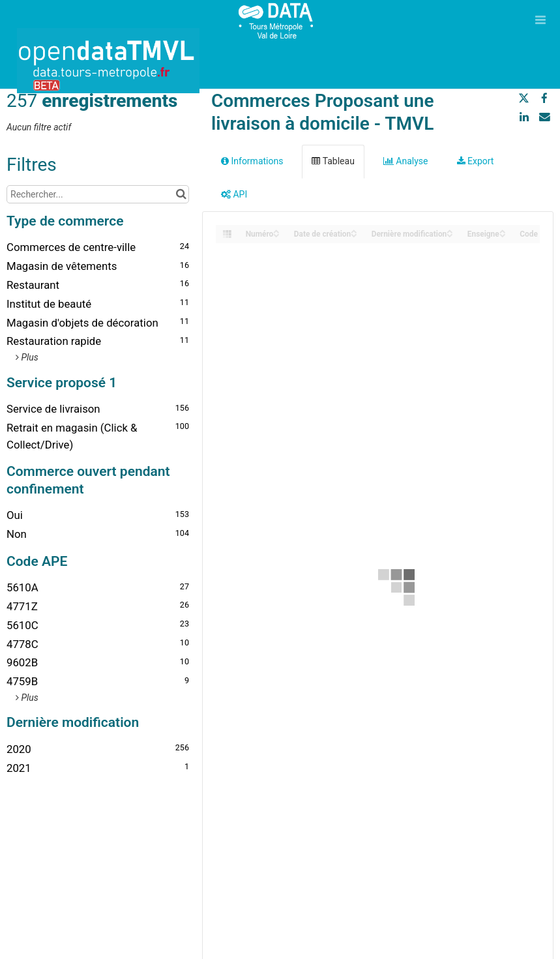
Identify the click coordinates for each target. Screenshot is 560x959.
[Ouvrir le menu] (540, 20)
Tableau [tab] (333, 161)
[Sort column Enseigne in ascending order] (503, 230)
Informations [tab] (252, 161)
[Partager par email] (544, 117)
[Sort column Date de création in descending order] (354, 234)
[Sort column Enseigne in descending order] (503, 234)
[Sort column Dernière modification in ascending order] (450, 230)
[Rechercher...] (98, 194)
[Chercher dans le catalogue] (181, 194)
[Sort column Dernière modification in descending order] (450, 234)
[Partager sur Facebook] (544, 98)
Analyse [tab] (406, 161)
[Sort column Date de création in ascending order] (354, 230)
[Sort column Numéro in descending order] (276, 234)
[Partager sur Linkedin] (524, 117)
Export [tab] (476, 161)
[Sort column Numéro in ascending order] (276, 230)
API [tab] (234, 194)
